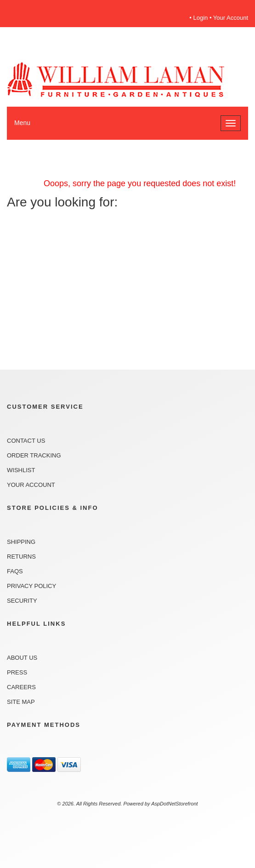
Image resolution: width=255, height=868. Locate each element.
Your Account (231, 18)
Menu (22, 123)
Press (17, 672)
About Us (22, 658)
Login (201, 18)
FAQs (15, 571)
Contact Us (26, 441)
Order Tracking (34, 455)
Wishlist (21, 470)
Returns (21, 557)
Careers (21, 687)
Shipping (21, 542)
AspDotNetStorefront (175, 804)
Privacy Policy (31, 586)
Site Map (21, 702)
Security (22, 601)
